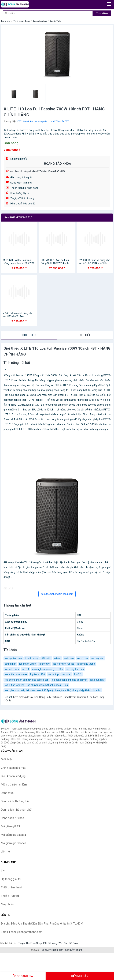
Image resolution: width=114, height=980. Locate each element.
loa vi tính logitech (15, 685)
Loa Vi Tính (55, 21)
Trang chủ (6, 21)
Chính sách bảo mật (13, 768)
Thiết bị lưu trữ (10, 896)
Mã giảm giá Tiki (11, 826)
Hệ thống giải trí (11, 879)
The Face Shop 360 (36, 943)
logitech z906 (38, 674)
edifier (58, 659)
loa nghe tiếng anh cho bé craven (69, 680)
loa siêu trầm (12, 669)
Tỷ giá (22, 943)
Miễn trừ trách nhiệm (14, 785)
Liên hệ (5, 852)
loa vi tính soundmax (16, 674)
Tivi (3, 871)
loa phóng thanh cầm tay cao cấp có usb (27, 680)
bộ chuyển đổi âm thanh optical (44, 685)
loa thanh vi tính (28, 664)
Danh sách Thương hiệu (16, 801)
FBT (19, 121)
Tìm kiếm (102, 13)
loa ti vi (97, 690)
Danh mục (7, 793)
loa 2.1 (78, 674)
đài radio (46, 659)
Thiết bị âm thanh (22, 21)
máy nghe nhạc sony (43, 669)
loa (66, 685)
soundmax (10, 664)
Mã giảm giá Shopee (14, 843)
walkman (69, 659)
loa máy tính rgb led (64, 664)
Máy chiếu (7, 904)
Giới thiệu (29, 335)
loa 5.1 (25, 669)
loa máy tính (97, 659)
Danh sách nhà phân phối (16, 810)
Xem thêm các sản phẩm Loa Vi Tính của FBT (46, 121)
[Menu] (109, 4)
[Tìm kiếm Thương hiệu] (48, 13)
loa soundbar (97, 680)
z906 (60, 669)
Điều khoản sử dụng (13, 776)
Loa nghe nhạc (40, 21)
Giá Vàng (53, 943)
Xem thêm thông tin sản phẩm (57, 594)
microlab (66, 674)
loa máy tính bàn (75, 669)
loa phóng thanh (86, 664)
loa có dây (82, 659)
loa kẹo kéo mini (14, 659)
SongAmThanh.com (53, 950)
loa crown (45, 664)
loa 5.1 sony (32, 659)
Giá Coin (73, 943)
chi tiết (85, 335)
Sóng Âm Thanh (74, 950)
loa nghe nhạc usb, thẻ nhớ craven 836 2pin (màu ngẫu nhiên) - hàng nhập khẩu (48, 690)
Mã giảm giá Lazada (13, 835)
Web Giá (63, 943)
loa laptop (53, 674)
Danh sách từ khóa (12, 818)
